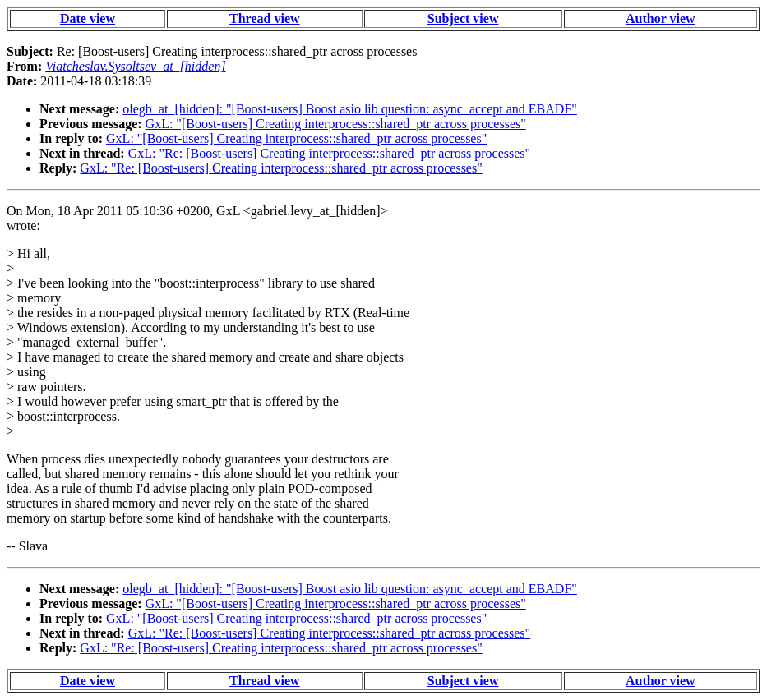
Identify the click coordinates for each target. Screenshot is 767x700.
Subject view (463, 18)
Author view (661, 18)
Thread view (264, 18)
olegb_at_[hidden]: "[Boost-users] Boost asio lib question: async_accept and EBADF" (350, 109)
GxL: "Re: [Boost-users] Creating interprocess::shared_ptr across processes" (329, 153)
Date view (88, 18)
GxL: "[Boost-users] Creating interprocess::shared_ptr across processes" (336, 124)
